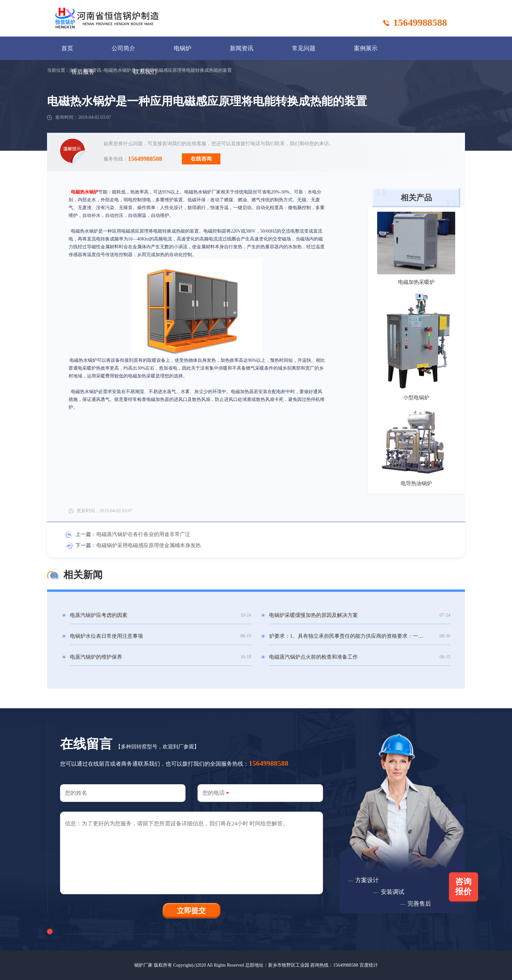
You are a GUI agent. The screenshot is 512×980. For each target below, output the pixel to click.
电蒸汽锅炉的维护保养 (96, 657)
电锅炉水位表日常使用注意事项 (106, 636)
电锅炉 (183, 48)
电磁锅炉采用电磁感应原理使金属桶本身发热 (149, 545)
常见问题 (304, 48)
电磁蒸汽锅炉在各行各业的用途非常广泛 (143, 534)
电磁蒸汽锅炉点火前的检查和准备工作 (313, 657)
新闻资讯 (242, 48)
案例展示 (366, 48)
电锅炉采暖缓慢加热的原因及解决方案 (313, 615)
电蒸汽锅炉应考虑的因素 (99, 615)
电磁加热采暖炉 (416, 282)
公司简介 (123, 48)
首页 (67, 48)
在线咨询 (201, 159)
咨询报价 (464, 887)
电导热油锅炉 (416, 483)
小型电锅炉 (416, 398)
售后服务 (83, 72)
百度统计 (369, 965)
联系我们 (145, 72)
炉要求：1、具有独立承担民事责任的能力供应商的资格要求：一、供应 (346, 636)
